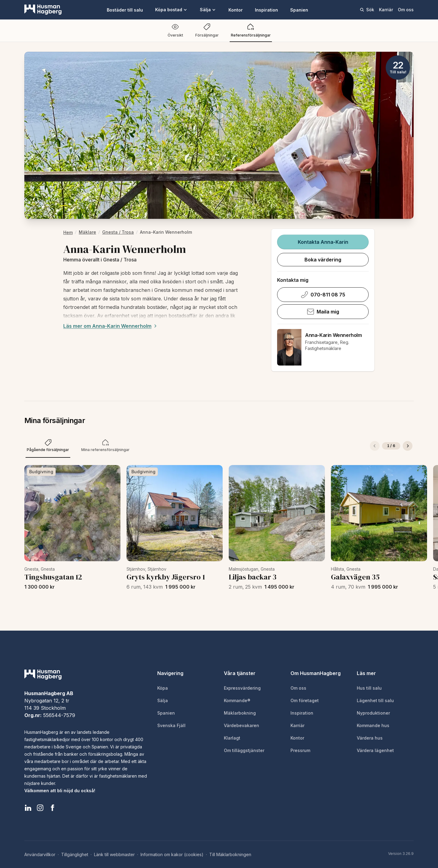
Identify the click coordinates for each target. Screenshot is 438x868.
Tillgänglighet (75, 854)
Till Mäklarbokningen (230, 854)
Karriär (386, 10)
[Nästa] (408, 446)
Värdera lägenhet (375, 750)
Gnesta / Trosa (118, 232)
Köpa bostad (171, 10)
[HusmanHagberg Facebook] (52, 808)
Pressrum (300, 750)
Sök (367, 10)
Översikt (175, 30)
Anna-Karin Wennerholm (334, 335)
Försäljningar (207, 30)
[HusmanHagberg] (43, 10)
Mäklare (87, 232)
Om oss (406, 10)
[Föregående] (375, 446)
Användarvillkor (40, 854)
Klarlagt (232, 738)
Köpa (163, 688)
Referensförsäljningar (251, 30)
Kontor (236, 10)
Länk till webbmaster (114, 854)
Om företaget (305, 700)
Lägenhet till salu (375, 700)
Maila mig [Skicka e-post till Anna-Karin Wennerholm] (323, 312)
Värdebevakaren (242, 725)
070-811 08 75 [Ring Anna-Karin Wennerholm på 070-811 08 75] (323, 295)
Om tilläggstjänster (244, 750)
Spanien (299, 10)
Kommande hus (373, 725)
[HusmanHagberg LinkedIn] (28, 808)
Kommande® (237, 700)
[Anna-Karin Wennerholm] (289, 347)
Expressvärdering (242, 688)
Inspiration (266, 10)
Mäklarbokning (240, 713)
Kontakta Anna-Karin (323, 242)
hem (68, 232)
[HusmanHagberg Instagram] (40, 808)
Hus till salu (369, 688)
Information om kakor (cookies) (172, 854)
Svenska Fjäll (171, 725)
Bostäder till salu (125, 10)
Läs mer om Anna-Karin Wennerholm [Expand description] (111, 326)
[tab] (48, 446)
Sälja (208, 10)
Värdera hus (370, 738)
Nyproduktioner (373, 713)
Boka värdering (323, 260)
